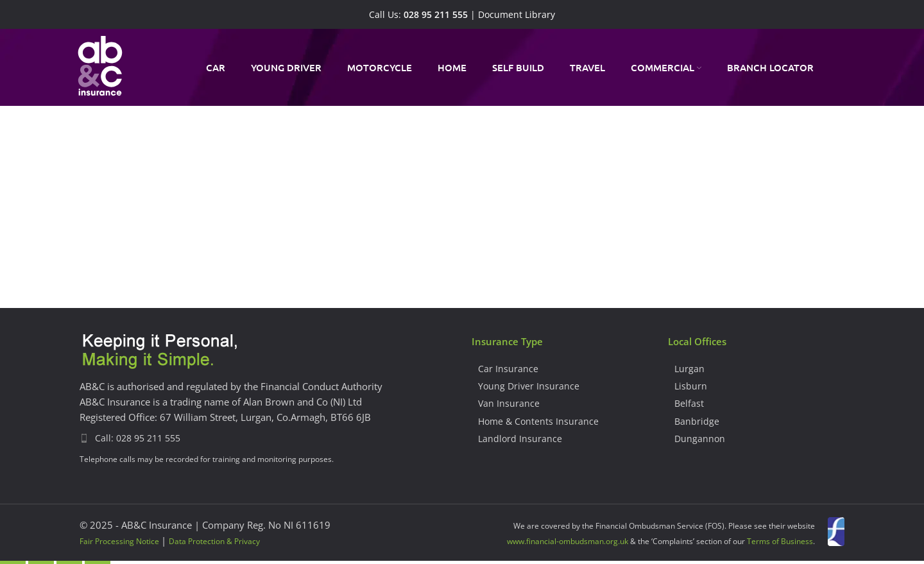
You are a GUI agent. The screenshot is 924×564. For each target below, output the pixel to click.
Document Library (517, 15)
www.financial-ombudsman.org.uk (568, 541)
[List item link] (266, 438)
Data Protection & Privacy (214, 541)
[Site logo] (100, 66)
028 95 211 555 (436, 15)
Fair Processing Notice (119, 541)
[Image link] (160, 352)
